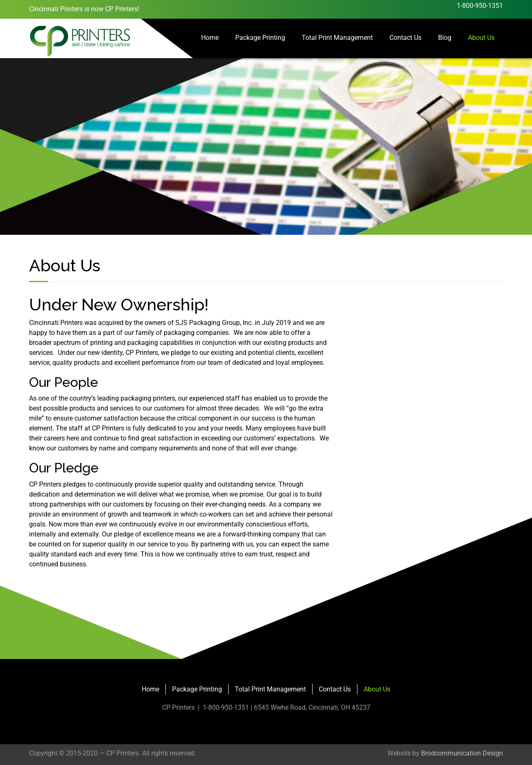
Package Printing (260, 38)
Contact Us (405, 38)
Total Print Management (337, 38)
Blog (445, 38)
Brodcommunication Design (462, 753)
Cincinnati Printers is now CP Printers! (84, 9)
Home (210, 38)
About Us (481, 38)
